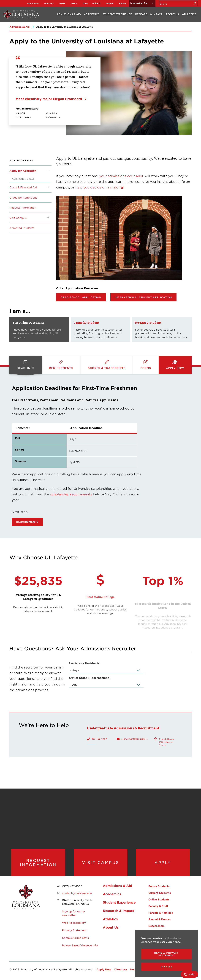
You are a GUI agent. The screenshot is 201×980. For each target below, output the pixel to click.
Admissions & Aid (69, 14)
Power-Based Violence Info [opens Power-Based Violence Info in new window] (80, 945)
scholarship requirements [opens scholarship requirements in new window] (71, 494)
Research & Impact (149, 14)
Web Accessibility (74, 923)
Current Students (160, 893)
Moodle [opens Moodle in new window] (110, 3)
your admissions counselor (122, 176)
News (62, 3)
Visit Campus (18, 218)
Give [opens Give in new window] (85, 3)
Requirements (27, 522)
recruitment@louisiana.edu (135, 739)
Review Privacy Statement (167, 954)
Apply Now (33, 3)
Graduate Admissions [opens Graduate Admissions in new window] (23, 197)
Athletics (189, 14)
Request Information (23, 208)
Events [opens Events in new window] (74, 3)
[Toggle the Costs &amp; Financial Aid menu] (47, 187)
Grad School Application (81, 297)
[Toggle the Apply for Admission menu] (47, 171)
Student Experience (117, 14)
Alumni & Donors (159, 919)
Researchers (156, 926)
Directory (49, 3)
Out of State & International (90, 678)
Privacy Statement (74, 930)
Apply (163, 862)
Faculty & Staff (158, 906)
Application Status (23, 179)
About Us (172, 14)
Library (123, 3)
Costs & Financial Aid (23, 187)
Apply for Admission (23, 171)
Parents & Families (161, 913)
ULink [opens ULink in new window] (95, 3)
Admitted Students (22, 228)
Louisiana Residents (84, 663)
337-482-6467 (99, 739)
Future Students (159, 886)
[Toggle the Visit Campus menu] (47, 218)
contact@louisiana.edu (77, 893)
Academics (92, 14)
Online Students (159, 899)
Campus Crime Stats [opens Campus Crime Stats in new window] (75, 938)
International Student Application (143, 297)
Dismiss (167, 967)
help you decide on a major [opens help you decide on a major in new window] (98, 187)
